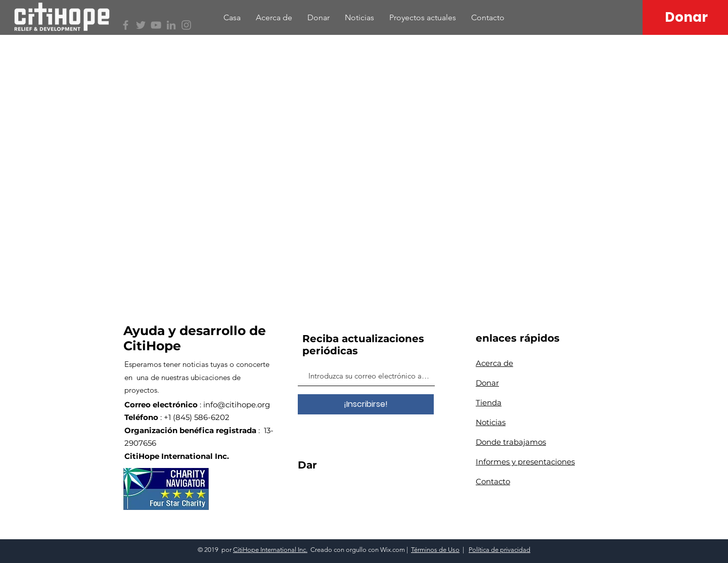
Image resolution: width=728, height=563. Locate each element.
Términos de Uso (435, 550)
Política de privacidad (499, 550)
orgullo (356, 550)
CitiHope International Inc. (270, 550)
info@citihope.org (237, 405)
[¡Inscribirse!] (366, 404)
